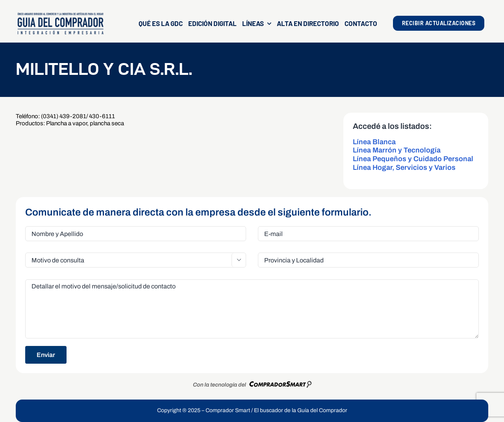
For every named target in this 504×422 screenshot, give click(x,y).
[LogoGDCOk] (60, 15)
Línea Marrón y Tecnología (397, 150)
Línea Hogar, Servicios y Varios (404, 167)
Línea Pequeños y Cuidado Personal (413, 159)
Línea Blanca (374, 142)
